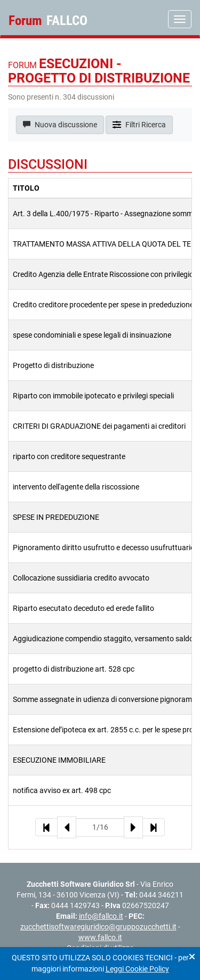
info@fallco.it (101, 916)
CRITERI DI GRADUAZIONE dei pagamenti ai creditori (99, 426)
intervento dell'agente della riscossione (76, 487)
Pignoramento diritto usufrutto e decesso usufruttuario (104, 548)
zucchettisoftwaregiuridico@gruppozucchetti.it (98, 927)
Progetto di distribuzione (53, 365)
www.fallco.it (100, 937)
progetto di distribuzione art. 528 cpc (74, 669)
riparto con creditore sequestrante (69, 456)
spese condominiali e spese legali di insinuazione (92, 335)
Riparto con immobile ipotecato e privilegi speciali (93, 396)
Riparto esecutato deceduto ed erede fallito (83, 608)
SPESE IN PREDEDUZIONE (56, 517)
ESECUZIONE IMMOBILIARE (59, 760)
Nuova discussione (60, 125)
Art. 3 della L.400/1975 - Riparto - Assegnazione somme (105, 214)
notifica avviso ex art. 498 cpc (62, 790)
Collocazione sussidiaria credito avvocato (81, 578)
